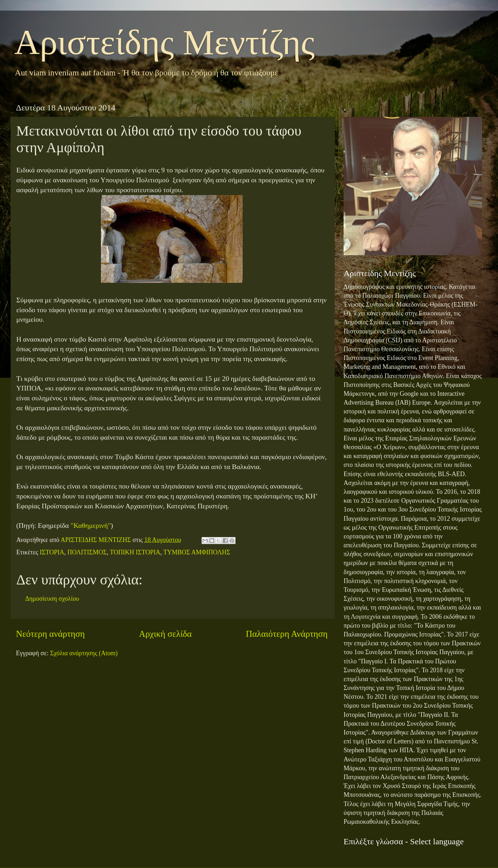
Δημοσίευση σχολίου (52, 599)
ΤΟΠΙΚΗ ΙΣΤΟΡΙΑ (135, 552)
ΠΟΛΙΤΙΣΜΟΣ (87, 552)
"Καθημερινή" (90, 525)
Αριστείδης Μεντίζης (165, 42)
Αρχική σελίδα (165, 634)
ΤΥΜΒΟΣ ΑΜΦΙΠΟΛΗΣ (197, 552)
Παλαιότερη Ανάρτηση (287, 634)
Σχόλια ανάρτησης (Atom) (84, 653)
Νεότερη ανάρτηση (50, 634)
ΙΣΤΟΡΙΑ (52, 552)
